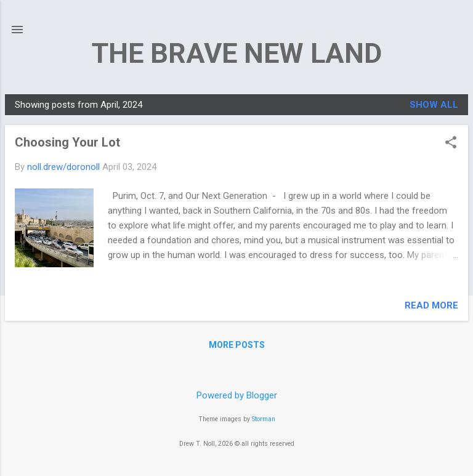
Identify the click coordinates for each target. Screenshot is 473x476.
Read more (431, 305)
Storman (264, 419)
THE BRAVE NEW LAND (237, 53)
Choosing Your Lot (67, 142)
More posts (237, 345)
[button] (451, 143)
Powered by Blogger (237, 395)
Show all (434, 105)
